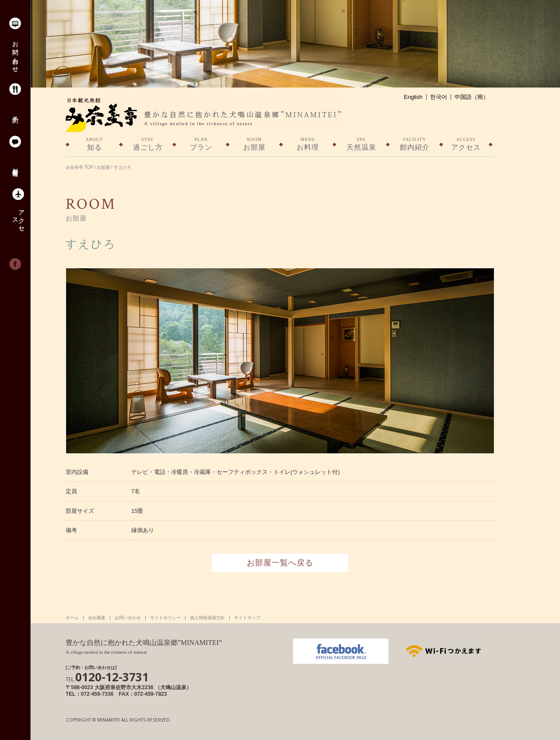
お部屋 (254, 144)
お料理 (308, 144)
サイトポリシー (165, 618)
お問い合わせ (15, 53)
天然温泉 (361, 144)
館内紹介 (415, 144)
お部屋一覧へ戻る (280, 563)
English (413, 97)
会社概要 (97, 618)
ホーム (72, 618)
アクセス (18, 217)
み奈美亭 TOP (79, 167)
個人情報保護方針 (207, 618)
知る (94, 144)
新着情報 (15, 165)
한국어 (439, 97)
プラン (201, 144)
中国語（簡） (472, 97)
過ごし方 (148, 144)
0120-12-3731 (107, 677)
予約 (15, 112)
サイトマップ (247, 618)
